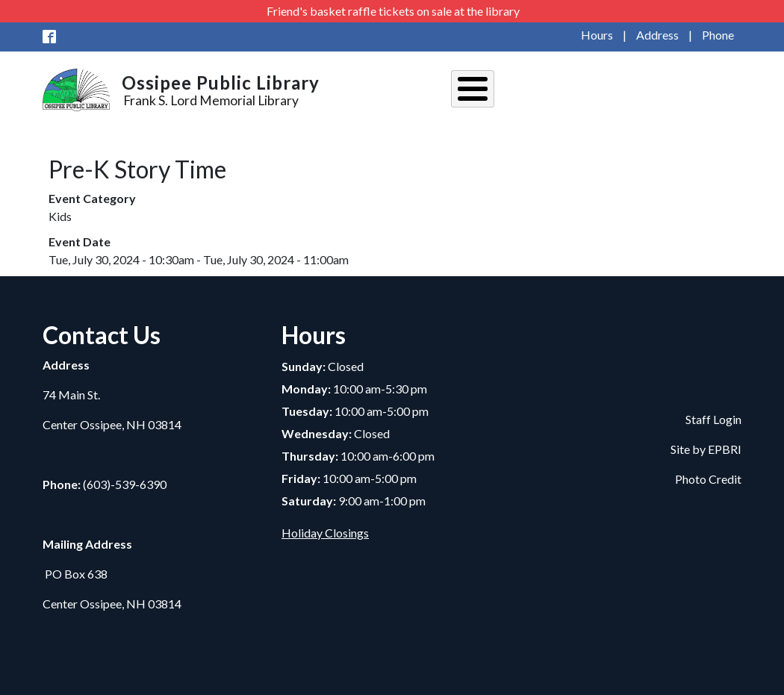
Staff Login (713, 415)
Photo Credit (708, 475)
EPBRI (725, 445)
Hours (597, 35)
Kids (725, 91)
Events (544, 91)
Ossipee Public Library (221, 82)
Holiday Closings (325, 528)
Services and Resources (637, 91)
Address (657, 35)
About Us (484, 91)
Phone (718, 35)
